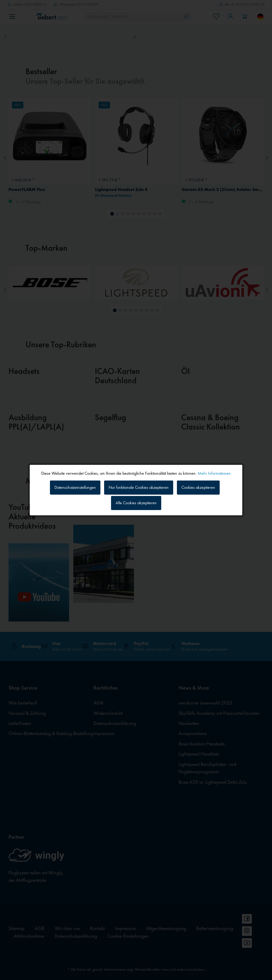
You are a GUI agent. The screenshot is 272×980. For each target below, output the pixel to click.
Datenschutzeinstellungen (75, 487)
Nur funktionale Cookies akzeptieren (139, 487)
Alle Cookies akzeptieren (136, 503)
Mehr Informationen (214, 473)
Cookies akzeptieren (198, 487)
